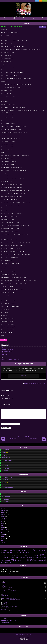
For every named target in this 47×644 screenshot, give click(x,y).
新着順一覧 (5, 482)
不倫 (27, 383)
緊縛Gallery (4, 597)
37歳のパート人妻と (6, 573)
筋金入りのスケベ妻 (6, 353)
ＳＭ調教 (3, 535)
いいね (3, 340)
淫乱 (29, 383)
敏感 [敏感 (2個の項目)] (31, 558)
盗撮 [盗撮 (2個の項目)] (43, 558)
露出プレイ (3, 538)
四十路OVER (5, 605)
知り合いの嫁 (5, 604)
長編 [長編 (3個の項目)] (8, 563)
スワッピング (4, 511)
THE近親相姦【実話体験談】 (8, 593)
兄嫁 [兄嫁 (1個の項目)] (27, 555)
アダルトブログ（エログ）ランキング (10, 590)
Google (3, 582)
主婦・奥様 (3, 542)
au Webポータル (5, 596)
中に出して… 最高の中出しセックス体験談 (11, 600)
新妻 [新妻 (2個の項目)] (34, 558)
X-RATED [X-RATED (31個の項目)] (30, 550)
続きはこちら (3, 609)
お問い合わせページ (5, 623)
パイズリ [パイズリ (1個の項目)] (17, 555)
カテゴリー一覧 (5, 466)
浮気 (34, 383)
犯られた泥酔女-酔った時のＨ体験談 (9, 606)
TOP (17, 635)
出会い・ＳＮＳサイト (6, 502)
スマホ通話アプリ (5, 499)
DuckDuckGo (5, 602)
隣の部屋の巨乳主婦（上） (7, 351)
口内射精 (45, 383)
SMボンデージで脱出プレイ (8, 589)
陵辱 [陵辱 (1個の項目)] (11, 563)
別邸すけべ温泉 (5, 594)
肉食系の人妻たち (5, 537)
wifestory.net (23, 641)
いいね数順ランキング (6, 455)
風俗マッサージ (4, 531)
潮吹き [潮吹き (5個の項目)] (39, 558)
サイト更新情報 (4, 619)
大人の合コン (5, 348)
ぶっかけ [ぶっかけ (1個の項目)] (14, 553)
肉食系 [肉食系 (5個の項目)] (41, 560)
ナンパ (2, 522)
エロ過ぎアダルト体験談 (7, 588)
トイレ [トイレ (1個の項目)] (13, 555)
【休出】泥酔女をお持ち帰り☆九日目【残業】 (11, 359)
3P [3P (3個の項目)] (2, 551)
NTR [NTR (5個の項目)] (12, 551)
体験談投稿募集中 (6, 450)
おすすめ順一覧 (5, 480)
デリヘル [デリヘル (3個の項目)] (8, 555)
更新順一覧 (5, 485)
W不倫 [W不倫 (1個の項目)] (22, 551)
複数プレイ (3, 513)
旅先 (2, 540)
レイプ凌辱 (3, 518)
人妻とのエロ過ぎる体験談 (7, 488)
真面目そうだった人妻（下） (8, 350)
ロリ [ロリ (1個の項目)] (24, 555)
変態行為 (3, 527)
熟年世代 (3, 516)
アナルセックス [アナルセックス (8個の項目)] (28, 553)
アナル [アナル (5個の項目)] (19, 553)
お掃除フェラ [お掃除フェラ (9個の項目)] (6, 553)
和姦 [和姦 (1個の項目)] (6, 558)
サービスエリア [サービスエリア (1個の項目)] (37, 553)
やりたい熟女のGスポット (7, 601)
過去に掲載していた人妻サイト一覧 (8, 621)
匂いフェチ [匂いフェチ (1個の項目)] (31, 555)
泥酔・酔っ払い (4, 529)
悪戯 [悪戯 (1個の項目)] (28, 558)
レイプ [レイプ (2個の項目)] (21, 555)
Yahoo (3, 584)
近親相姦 (3, 524)
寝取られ (3, 533)
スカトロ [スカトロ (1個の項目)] (42, 553)
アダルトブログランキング (7, 630)
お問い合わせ (28, 635)
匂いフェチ (40, 383)
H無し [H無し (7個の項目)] (7, 550)
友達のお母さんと (6, 355)
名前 (23, 422)
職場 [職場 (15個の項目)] (31, 560)
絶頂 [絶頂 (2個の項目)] (7, 560)
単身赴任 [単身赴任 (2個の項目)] (36, 555)
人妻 (25, 383)
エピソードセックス (6, 607)
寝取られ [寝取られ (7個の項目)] (19, 557)
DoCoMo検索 (5, 586)
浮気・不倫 (3, 509)
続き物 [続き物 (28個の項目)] (13, 560)
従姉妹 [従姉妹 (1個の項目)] (25, 558)
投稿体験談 (4, 463)
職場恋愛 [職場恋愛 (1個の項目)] (36, 560)
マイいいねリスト (5, 468)
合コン (36, 383)
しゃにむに (4, 592)
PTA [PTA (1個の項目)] (15, 551)
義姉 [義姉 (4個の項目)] (20, 560)
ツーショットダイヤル (6, 494)
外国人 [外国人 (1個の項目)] (14, 558)
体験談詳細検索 (5, 471)
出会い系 (3, 520)
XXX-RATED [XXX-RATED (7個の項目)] (41, 550)
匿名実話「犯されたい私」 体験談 (9, 598)
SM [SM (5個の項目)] (19, 551)
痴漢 (2, 526)
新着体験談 (5, 453)
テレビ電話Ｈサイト (6, 497)
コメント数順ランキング (7, 460)
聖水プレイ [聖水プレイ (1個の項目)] (25, 560)
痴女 (32, 383)
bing (3, 585)
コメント (2, 408)
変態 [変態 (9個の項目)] (10, 557)
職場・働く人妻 (4, 514)
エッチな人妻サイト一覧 (7, 477)
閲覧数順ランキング (6, 458)
